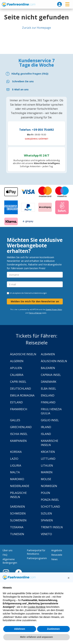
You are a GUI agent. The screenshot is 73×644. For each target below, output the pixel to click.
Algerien (17, 361)
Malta (15, 472)
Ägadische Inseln (23, 354)
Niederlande (20, 486)
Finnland (48, 402)
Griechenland (21, 427)
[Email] (36, 90)
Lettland (48, 459)
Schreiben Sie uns (23, 81)
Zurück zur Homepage (36, 28)
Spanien (47, 520)
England (48, 395)
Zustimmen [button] (53, 629)
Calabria (17, 375)
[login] (59, 4)
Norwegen (49, 486)
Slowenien (18, 520)
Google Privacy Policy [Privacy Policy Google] (54, 309)
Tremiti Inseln (52, 527)
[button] (69, 578)
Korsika (16, 452)
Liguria (16, 465)
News (54, 559)
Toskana (17, 527)
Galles (15, 420)
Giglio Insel (50, 420)
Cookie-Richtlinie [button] (36, 607)
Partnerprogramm (37, 558)
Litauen (47, 465)
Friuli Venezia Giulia (51, 411)
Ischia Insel (19, 434)
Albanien (48, 354)
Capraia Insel (51, 375)
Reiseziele (57, 555)
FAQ (5, 555)
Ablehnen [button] (20, 629)
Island (46, 434)
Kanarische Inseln (49, 443)
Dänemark (49, 382)
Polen (45, 493)
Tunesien (17, 534)
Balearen (48, 368)
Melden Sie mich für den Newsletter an (35, 301)
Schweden (18, 513)
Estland (16, 402)
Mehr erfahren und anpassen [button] (36, 637)
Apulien (16, 368)
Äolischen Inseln (54, 361)
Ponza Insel (50, 500)
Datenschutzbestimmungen (36, 293)
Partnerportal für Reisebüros (36, 552)
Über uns (8, 550)
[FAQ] (36, 74)
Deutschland (21, 388)
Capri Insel (18, 382)
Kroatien (48, 452)
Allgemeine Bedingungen (10, 561)
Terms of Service (35, 313)
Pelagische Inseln (18, 495)
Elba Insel (48, 388)
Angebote (57, 550)
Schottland (50, 506)
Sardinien (18, 506)
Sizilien (46, 513)
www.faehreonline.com (19, 4)
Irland (46, 427)
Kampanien (18, 441)
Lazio (14, 459)
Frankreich (19, 409)
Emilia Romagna (22, 395)
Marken (47, 472)
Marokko (17, 479)
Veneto (46, 534)
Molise (46, 479)
